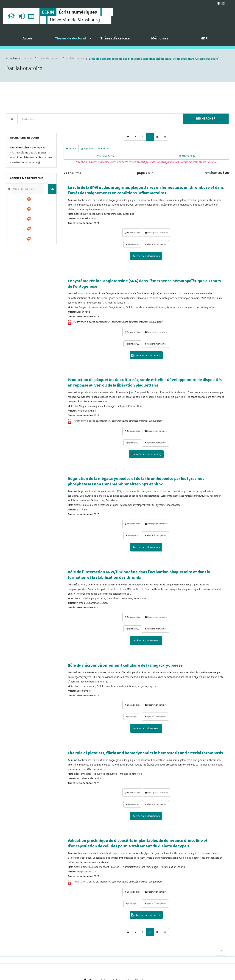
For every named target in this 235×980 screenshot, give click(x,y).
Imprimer (87, 148)
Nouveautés (38, 127)
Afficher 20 (187, 156)
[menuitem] (28, 40)
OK (52, 189)
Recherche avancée (18, 127)
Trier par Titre (105, 156)
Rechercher (206, 119)
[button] (221, 951)
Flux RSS (104, 148)
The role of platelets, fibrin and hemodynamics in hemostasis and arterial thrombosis (145, 753)
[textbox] (98, 119)
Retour (71, 148)
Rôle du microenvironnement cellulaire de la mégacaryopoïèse (125, 665)
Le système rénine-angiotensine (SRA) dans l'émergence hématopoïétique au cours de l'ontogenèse (144, 284)
